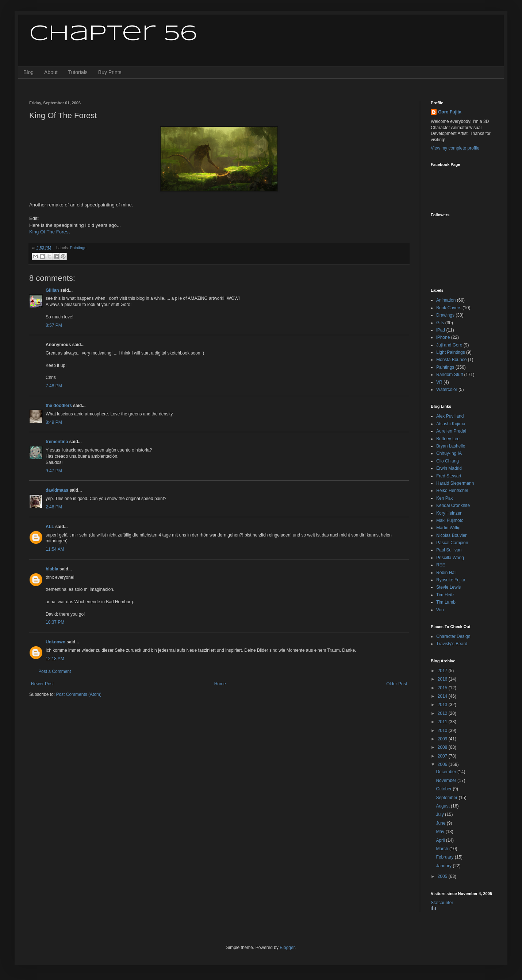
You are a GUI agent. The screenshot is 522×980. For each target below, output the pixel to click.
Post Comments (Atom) (79, 694)
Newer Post (42, 684)
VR (439, 382)
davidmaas (57, 490)
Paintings (78, 248)
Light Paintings (451, 352)
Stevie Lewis (448, 587)
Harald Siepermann (455, 483)
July (440, 814)
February (445, 857)
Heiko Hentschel (452, 491)
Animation (446, 300)
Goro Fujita (450, 112)
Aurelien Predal (451, 431)
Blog (28, 72)
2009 (443, 739)
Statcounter (442, 903)
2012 (443, 713)
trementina (57, 442)
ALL (50, 527)
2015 (443, 688)
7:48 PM (54, 386)
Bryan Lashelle (451, 446)
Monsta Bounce (451, 360)
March (443, 849)
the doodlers (59, 406)
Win (440, 610)
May (441, 832)
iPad (441, 330)
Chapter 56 (113, 34)
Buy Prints (110, 72)
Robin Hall (446, 573)
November (447, 780)
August (443, 806)
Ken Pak (444, 498)
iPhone (443, 337)
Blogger (287, 948)
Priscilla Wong (450, 558)
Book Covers (449, 308)
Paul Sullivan (449, 550)
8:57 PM (54, 325)
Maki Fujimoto (450, 520)
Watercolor (447, 390)
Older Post (397, 684)
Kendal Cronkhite (453, 506)
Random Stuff (450, 375)
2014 (443, 696)
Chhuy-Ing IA (449, 453)
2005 (443, 876)
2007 (443, 756)
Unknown (55, 642)
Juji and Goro (449, 345)
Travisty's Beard (452, 644)
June (441, 823)
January (444, 866)
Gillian (52, 290)
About (51, 72)
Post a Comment (55, 671)
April (441, 840)
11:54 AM (55, 549)
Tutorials (78, 72)
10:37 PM (55, 622)
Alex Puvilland (450, 416)
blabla (52, 569)
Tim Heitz (445, 595)
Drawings (445, 315)
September (447, 798)
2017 (443, 671)
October (444, 789)
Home (220, 684)
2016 (443, 679)
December (447, 772)
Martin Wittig (448, 528)
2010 (443, 731)
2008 (443, 747)
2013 (443, 705)
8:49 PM (54, 422)
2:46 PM (54, 507)
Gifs (440, 323)
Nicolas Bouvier (451, 535)
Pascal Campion (452, 543)
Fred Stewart (449, 476)
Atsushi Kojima (451, 424)
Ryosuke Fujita (451, 580)
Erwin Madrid (449, 468)
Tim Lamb (446, 602)
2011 (443, 722)
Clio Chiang (448, 461)
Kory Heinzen (449, 513)
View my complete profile (455, 148)
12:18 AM (55, 659)
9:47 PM (54, 471)
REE (441, 565)
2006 (443, 764)
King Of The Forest (49, 232)
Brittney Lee (448, 439)
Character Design (453, 636)
